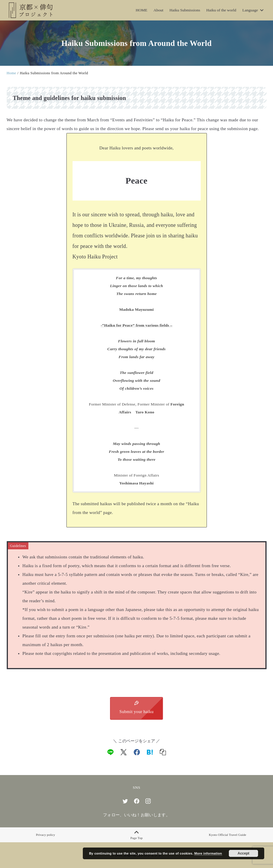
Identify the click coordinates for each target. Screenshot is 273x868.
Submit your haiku (136, 707)
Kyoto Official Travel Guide (228, 835)
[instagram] (148, 801)
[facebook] (137, 752)
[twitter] (125, 801)
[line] (110, 752)
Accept (243, 853)
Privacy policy (45, 835)
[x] (124, 752)
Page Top (136, 835)
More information (208, 853)
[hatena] (150, 752)
